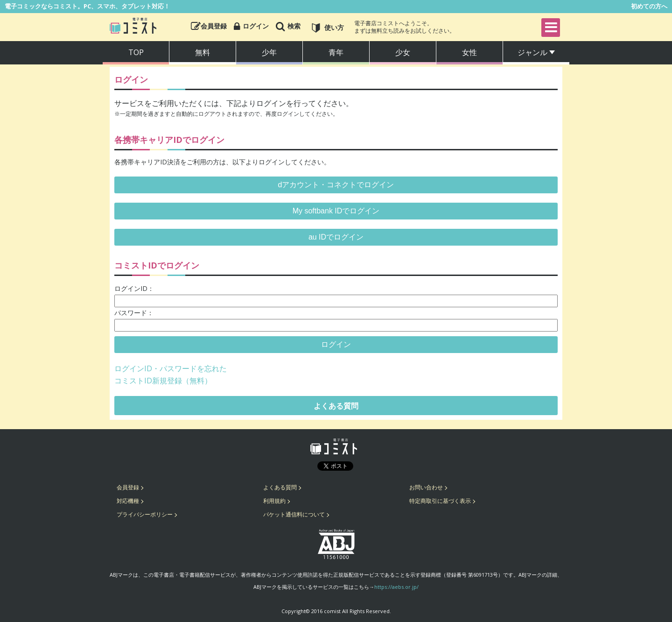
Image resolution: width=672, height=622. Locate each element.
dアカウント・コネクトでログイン (336, 185)
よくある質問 (336, 406)
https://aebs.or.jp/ (396, 587)
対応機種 (128, 501)
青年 (336, 52)
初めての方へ (649, 6)
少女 (403, 52)
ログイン (336, 344)
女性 (469, 52)
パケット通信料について (294, 514)
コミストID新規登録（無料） (163, 381)
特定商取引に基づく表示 (440, 501)
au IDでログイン (336, 237)
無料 (203, 52)
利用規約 (274, 501)
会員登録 (128, 487)
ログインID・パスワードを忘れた (171, 368)
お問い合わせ (426, 487)
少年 (269, 52)
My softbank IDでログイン (336, 211)
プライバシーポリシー (145, 514)
